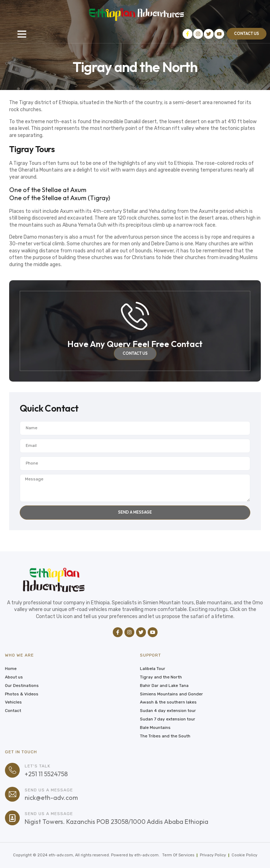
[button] (22, 34)
